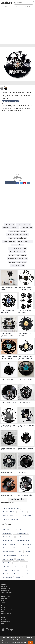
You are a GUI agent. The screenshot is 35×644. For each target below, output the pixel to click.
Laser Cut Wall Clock (17, 265)
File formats (19, 7)
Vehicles (26, 570)
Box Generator (6, 608)
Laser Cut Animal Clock (11, 228)
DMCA (3, 623)
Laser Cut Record (9, 241)
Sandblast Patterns (10, 555)
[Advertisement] (17, 26)
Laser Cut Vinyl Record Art (17, 255)
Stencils (24, 563)
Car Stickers (17, 529)
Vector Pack (15, 570)
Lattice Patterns (9, 552)
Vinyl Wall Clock (9, 512)
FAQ (3, 600)
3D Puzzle (28, 7)
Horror (5, 548)
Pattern (27, 552)
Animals (6, 529)
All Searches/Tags (7, 593)
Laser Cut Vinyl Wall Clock (18, 262)
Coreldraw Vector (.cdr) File (10, 101)
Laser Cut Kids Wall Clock (17, 238)
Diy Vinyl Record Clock (11, 516)
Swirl (23, 567)
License (4, 619)
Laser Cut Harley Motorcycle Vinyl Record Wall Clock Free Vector (25, 358)
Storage (15, 567)
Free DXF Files (6, 589)
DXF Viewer (5, 612)
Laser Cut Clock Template (17, 231)
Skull (16, 563)
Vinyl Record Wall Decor (11, 519)
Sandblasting (24, 555)
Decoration (7, 533)
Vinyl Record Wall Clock (11, 508)
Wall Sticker (18, 574)
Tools (11, 7)
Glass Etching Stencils (11, 544)
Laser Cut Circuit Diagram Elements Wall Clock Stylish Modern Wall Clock (25, 289)
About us (4, 598)
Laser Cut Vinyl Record (18, 252)
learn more (24, 642)
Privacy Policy (6, 621)
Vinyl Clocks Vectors (24, 224)
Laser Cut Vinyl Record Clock (18, 259)
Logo (19, 552)
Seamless (20, 559)
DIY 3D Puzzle (8, 537)
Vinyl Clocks (17, 177)
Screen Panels (8, 559)
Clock (17, 175)
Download (10, 183)
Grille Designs (27, 544)
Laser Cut (4, 7)
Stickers (6, 567)
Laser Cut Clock (27, 228)
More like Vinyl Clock (18, 499)
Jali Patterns (16, 548)
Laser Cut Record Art (25, 241)
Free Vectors (5, 591)
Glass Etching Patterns (24, 541)
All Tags (19, 578)
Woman (29, 574)
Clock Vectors (9, 224)
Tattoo (5, 570)
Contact (4, 602)
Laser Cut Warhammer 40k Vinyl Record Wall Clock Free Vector (8, 335)
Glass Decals (8, 541)
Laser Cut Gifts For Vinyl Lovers (17, 235)
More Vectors (8, 578)
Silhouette (7, 563)
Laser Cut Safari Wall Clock (17, 248)
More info (14, 103)
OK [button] (31, 642)
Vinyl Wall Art (27, 516)
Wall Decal (7, 574)
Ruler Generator (6, 614)
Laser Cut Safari (17, 245)
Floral (19, 537)
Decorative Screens (21, 533)
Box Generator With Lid (8, 610)
